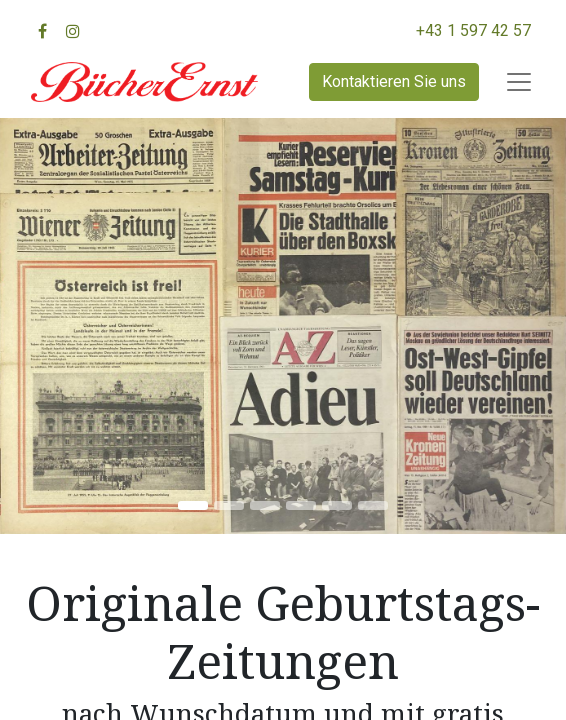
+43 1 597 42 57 (473, 30)
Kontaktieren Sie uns (394, 81)
